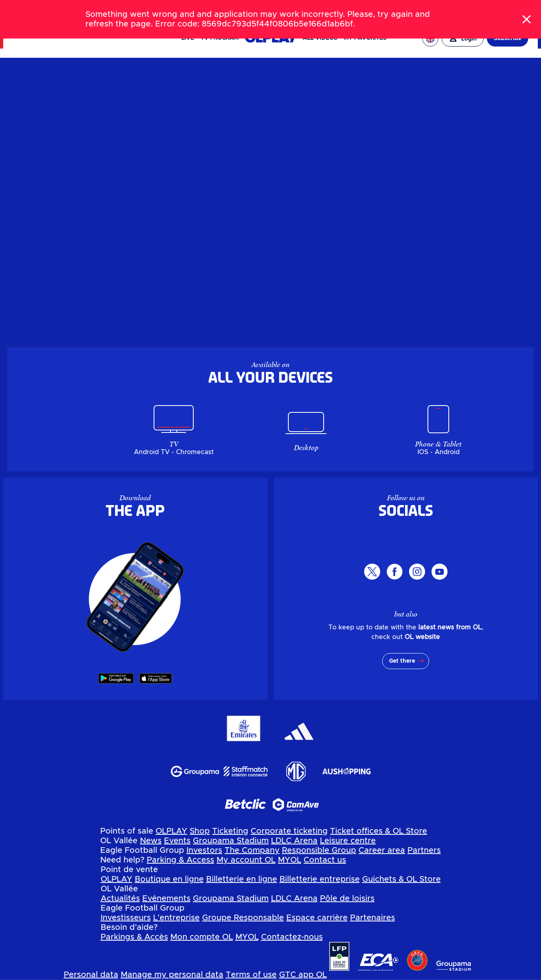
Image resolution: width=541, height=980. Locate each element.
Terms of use (251, 975)
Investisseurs (126, 918)
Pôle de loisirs (347, 899)
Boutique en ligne (169, 879)
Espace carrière (317, 918)
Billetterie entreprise (320, 879)
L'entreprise (176, 918)
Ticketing (230, 831)
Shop (200, 831)
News (151, 841)
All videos (320, 38)
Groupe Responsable (243, 918)
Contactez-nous (292, 937)
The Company (252, 850)
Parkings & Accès (134, 937)
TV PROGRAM (220, 38)
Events (177, 841)
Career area (382, 850)
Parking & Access (180, 860)
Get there (402, 661)
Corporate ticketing (289, 831)
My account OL (246, 860)
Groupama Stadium (231, 841)
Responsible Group (319, 850)
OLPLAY (171, 831)
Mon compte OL (202, 937)
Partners (424, 850)
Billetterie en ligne (242, 879)
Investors (204, 850)
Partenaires (373, 918)
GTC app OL (303, 975)
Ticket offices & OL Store (379, 831)
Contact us (325, 860)
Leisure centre (348, 841)
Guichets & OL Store (401, 879)
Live (188, 38)
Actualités (120, 899)
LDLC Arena (294, 841)
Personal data (91, 975)
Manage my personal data (172, 975)
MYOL (290, 860)
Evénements (166, 899)
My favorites (365, 38)
